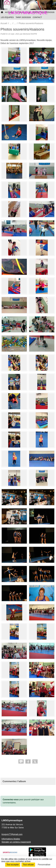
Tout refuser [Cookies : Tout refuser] (28, 865)
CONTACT (37, 17)
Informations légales (11, 839)
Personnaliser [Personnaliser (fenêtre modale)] (44, 865)
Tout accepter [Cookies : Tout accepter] (13, 865)
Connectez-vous (11, 800)
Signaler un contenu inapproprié (16, 842)
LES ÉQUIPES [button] (7, 17)
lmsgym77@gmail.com (12, 834)
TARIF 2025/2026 (23, 17)
